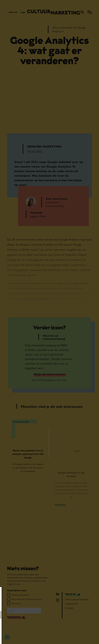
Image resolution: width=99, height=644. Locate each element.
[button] (19, 615)
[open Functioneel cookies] (39, 615)
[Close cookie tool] (39, 592)
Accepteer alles (22, 632)
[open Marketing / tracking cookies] (39, 623)
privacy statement (11, 607)
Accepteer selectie (22, 639)
